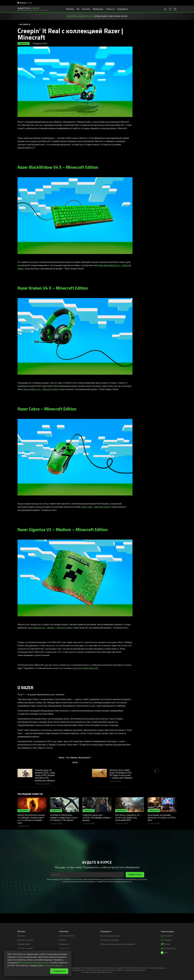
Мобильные (98, 9)
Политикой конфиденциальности (117, 881)
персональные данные (53, 965)
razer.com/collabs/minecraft (85, 668)
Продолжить (59, 971)
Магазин (70, 9)
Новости (110, 9)
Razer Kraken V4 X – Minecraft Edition (41, 389)
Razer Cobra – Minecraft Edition (96, 507)
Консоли (86, 9)
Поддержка (123, 9)
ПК (78, 9)
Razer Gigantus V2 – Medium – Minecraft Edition (50, 628)
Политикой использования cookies (35, 963)
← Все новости (24, 24)
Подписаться (135, 874)
